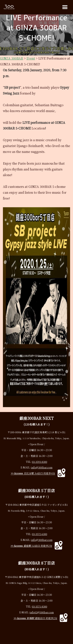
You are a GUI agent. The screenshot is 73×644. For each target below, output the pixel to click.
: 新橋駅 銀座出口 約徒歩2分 (35, 618)
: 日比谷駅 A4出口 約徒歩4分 (33, 473)
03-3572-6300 (40, 534)
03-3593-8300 (40, 462)
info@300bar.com (42, 467)
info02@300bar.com (42, 612)
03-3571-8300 (40, 606)
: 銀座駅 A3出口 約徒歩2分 (31, 546)
